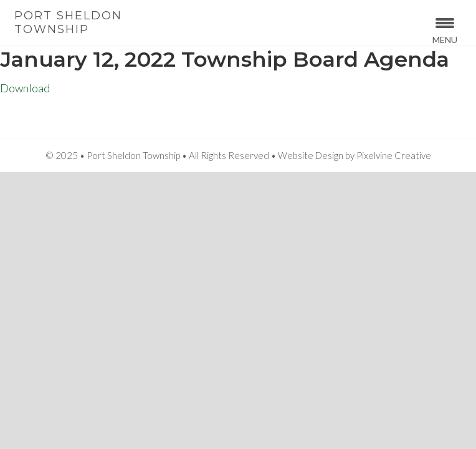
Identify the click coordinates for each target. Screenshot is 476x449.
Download (25, 88)
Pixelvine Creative (394, 155)
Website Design (311, 155)
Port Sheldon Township (68, 22)
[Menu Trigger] (445, 30)
